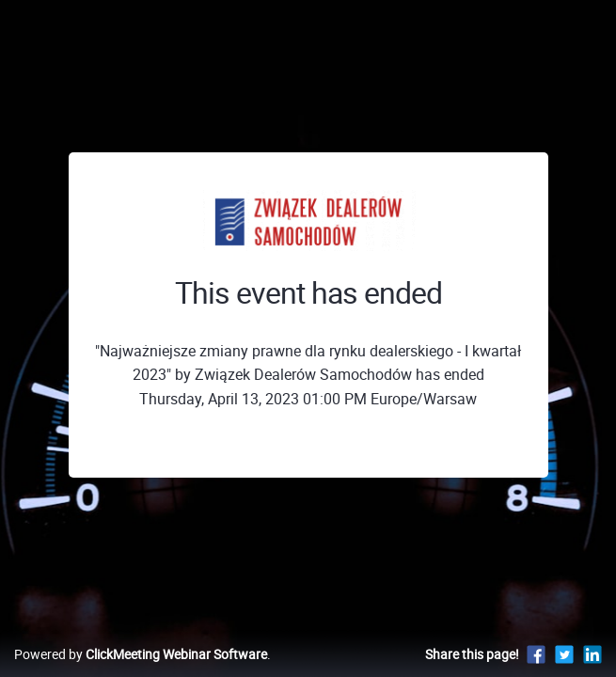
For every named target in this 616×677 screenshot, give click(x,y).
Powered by (141, 654)
